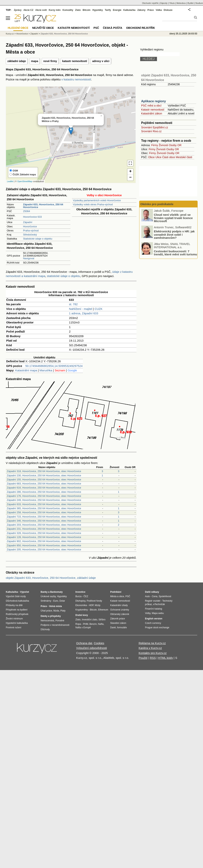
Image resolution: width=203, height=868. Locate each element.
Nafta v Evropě (83, 628)
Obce (151, 157)
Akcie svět (41, 10)
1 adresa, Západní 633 (84, 313)
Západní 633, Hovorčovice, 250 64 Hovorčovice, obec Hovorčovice (44, 504)
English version (154, 619)
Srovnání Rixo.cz (151, 131)
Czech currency (153, 623)
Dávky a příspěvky (51, 616)
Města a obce (117, 596)
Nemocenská (47, 621)
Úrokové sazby (48, 596)
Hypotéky (98, 10)
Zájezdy (164, 3)
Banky (44, 592)
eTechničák (159, 604)
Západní (28, 222)
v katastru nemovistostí (76, 79)
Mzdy (98, 605)
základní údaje (17, 61)
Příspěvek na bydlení (17, 610)
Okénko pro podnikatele (157, 204)
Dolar (62, 601)
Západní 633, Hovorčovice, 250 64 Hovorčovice (64, 34)
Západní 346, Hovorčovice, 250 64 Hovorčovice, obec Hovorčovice (44, 521)
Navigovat (29, 258)
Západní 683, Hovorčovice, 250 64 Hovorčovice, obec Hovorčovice (44, 484)
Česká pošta (113, 28)
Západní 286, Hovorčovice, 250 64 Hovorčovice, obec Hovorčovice (44, 492)
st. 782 (73, 304)
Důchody (45, 629)
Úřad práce (46, 611)
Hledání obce (18, 28)
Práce (151, 10)
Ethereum (103, 610)
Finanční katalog (154, 609)
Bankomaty (56, 592)
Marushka (46, 370)
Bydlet (191, 3)
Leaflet (10, 181)
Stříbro (102, 620)
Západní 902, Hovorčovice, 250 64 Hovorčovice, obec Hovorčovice (44, 541)
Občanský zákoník (120, 614)
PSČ (96, 28)
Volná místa (55, 606)
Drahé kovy (82, 615)
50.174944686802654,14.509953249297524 (54, 366)
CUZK (99, 309)
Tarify (108, 10)
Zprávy (18, 10)
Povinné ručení (14, 628)
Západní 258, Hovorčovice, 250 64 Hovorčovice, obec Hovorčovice (44, 512)
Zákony (141, 10)
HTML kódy (165, 658)
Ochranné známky (120, 610)
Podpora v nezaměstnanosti (55, 625)
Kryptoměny (82, 610)
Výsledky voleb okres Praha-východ (93, 204)
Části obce (169, 157)
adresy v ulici (101, 61)
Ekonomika (81, 605)
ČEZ (86, 596)
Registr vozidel (153, 601)
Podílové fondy (94, 601)
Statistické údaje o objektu (38, 239)
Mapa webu (158, 613)
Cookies (99, 643)
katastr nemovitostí (75, 61)
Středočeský (30, 235)
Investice (80, 592)
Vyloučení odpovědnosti (92, 648)
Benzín (93, 624)
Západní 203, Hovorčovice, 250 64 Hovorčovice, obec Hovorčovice (44, 525)
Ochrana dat (84, 643)
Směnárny (46, 601)
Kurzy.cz (10, 34)
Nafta (101, 624)
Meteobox (181, 3)
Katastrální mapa (26, 370)
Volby (148, 613)
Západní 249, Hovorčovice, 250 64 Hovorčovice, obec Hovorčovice (44, 500)
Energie (117, 10)
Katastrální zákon (152, 113)
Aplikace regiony (154, 101)
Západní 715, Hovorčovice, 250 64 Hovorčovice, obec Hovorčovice (44, 517)
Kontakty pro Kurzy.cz (153, 653)
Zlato (78, 10)
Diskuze (168, 10)
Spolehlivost (165, 596)
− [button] (130, 178)
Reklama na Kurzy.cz (152, 643)
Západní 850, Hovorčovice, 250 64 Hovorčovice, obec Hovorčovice (44, 545)
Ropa (78, 624)
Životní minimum (14, 619)
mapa (35, 61)
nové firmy (50, 61)
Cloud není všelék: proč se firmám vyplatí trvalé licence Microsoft (173, 218)
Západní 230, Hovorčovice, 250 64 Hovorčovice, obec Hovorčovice (44, 475)
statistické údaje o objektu (64, 276)
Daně (113, 628)
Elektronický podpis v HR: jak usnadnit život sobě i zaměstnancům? (174, 234)
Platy (63, 611)
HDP (91, 605)
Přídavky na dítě (14, 605)
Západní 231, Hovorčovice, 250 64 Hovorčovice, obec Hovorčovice (44, 529)
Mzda (56, 611)
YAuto (172, 3)
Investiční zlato (89, 620)
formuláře (122, 628)
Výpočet (24, 592)
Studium (199, 3)
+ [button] (130, 172)
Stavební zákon (118, 623)
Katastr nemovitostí (153, 110)
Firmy (155, 145)
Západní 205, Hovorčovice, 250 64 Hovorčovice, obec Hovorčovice (44, 550)
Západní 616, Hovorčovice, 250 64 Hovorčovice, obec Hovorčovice (44, 488)
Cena (155, 596)
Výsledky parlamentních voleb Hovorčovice (97, 200)
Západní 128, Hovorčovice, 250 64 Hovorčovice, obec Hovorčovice (44, 537)
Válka (159, 10)
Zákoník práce (118, 619)
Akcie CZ (28, 10)
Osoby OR (175, 145)
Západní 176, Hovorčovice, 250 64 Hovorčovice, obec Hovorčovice (44, 496)
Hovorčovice (30, 226)
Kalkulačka (129, 10)
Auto (147, 596)
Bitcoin (87, 10)
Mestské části (184, 157)
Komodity (68, 10)
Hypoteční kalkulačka (17, 623)
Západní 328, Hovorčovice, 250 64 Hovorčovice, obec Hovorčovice (44, 533)
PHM (86, 624)
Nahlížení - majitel (81, 309)
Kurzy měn (55, 10)
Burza (78, 596)
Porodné (60, 621)
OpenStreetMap (25, 181)
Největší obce (43, 28)
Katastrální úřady (119, 605)
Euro (56, 601)
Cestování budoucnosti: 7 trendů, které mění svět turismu (175, 253)
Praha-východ (31, 231)
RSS (153, 658)
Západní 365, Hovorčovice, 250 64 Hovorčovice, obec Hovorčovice (44, 508)
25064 (26, 211)
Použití (143, 658)
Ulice (158, 157)
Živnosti (163, 145)
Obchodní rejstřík (150, 3)
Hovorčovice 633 (32, 217)
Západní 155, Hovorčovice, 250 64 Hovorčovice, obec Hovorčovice (44, 480)
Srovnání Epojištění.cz (155, 127)
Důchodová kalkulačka (17, 601)
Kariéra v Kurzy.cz (150, 648)
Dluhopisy (80, 601)
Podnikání (116, 592)
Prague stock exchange (157, 628)
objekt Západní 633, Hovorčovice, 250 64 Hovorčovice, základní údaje (51, 578)
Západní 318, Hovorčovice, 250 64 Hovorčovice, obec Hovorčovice (44, 471)
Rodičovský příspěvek (17, 614)
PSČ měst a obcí (151, 106)
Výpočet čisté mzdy (16, 596)
